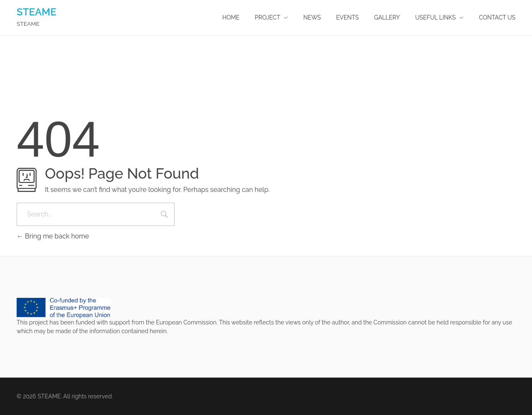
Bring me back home (53, 236)
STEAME (36, 12)
